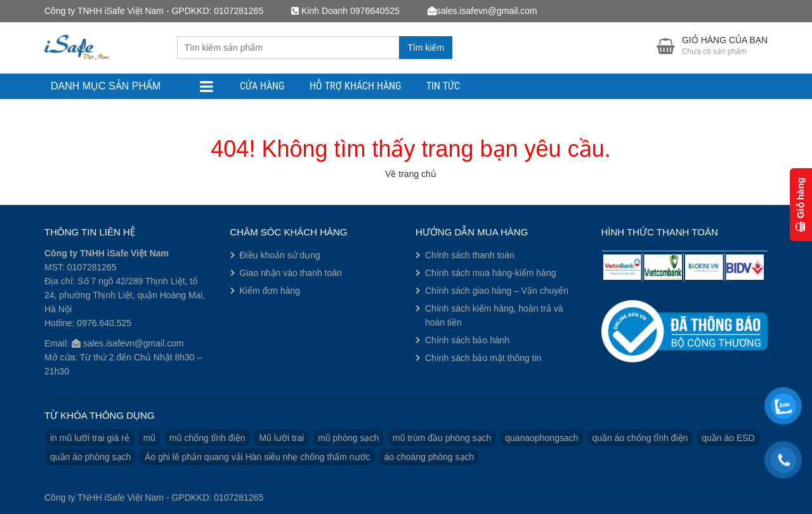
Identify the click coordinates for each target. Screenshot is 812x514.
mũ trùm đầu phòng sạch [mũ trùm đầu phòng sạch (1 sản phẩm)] (442, 438)
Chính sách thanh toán (470, 255)
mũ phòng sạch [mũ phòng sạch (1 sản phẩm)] (348, 438)
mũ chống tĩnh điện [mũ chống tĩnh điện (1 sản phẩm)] (207, 438)
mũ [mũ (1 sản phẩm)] (149, 438)
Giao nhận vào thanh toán (291, 273)
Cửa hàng (262, 86)
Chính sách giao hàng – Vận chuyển (497, 291)
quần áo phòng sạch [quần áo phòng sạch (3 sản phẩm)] (90, 457)
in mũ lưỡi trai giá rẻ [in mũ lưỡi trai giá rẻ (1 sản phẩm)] (90, 438)
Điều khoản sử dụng (280, 255)
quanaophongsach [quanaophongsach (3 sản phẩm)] (541, 438)
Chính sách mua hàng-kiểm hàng (490, 273)
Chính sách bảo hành (467, 340)
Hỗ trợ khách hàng (355, 86)
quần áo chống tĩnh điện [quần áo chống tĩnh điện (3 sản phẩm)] (640, 438)
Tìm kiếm (426, 48)
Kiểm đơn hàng (270, 291)
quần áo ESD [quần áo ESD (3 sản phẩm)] (728, 438)
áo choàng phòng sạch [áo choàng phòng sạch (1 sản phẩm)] (429, 457)
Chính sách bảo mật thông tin (483, 358)
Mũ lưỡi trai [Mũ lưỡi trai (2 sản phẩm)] (281, 438)
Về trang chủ (411, 174)
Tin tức (443, 86)
